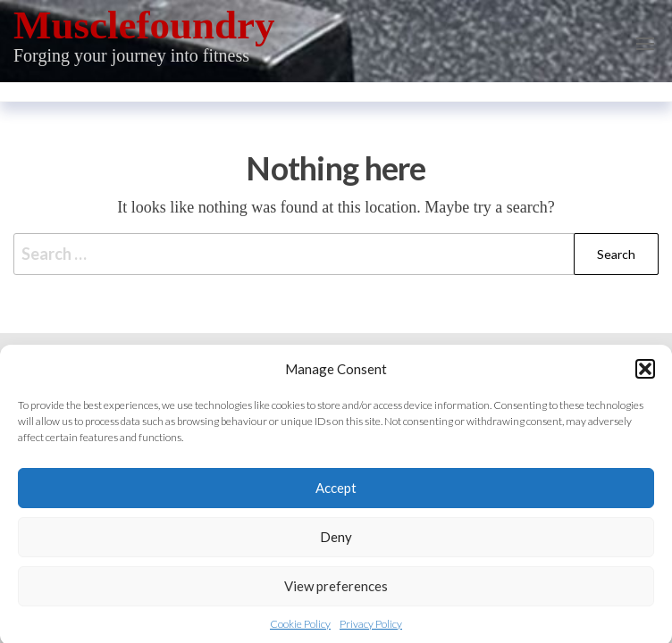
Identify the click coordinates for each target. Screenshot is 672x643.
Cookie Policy (300, 629)
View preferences (336, 591)
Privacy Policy (371, 629)
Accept (336, 493)
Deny (336, 542)
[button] (645, 374)
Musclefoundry (144, 25)
